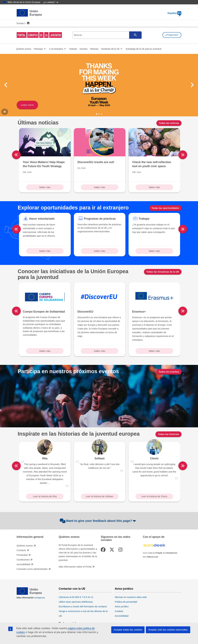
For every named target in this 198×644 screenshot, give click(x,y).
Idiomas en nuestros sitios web (131, 597)
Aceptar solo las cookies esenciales (168, 630)
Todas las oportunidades (165, 208)
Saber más (45, 187)
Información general (30, 537)
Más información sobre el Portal (75, 567)
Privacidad (22, 555)
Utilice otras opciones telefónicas (76, 602)
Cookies (119, 611)
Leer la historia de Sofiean (100, 496)
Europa (20, 23)
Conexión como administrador (32, 569)
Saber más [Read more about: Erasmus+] (154, 351)
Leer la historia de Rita (45, 496)
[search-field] (107, 35)
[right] (183, 155)
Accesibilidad (24, 564)
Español (175, 13)
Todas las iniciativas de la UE (163, 272)
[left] (16, 155)
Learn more (27, 105)
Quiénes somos (25, 546)
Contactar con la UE (72, 589)
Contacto (21, 550)
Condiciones (23, 560)
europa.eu (40, 598)
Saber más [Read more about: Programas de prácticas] (100, 251)
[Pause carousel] (5, 112)
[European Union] (29, 594)
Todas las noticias (169, 123)
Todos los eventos (169, 372)
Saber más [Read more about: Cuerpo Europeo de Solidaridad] (45, 351)
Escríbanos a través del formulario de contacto (83, 606)
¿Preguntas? (172, 35)
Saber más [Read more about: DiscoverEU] (100, 351)
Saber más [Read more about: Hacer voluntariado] (45, 251)
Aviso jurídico (124, 589)
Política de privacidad (126, 602)
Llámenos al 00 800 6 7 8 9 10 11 (76, 597)
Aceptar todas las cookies (128, 630)
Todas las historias (168, 434)
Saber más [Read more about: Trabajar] (154, 251)
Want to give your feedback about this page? (98, 521)
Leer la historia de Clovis (154, 496)
